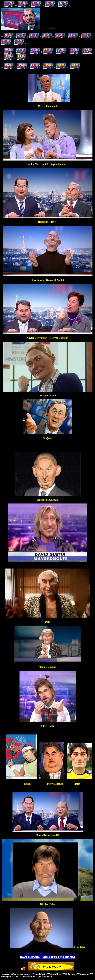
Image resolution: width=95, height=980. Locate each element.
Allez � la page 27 (48, 956)
